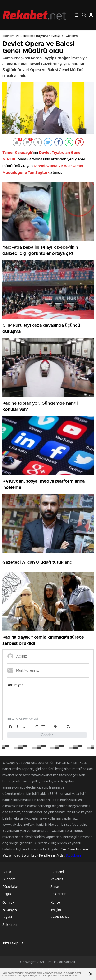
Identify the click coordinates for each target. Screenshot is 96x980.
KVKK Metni (60, 917)
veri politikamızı (52, 976)
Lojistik (8, 917)
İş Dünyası (10, 910)
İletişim (56, 910)
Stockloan (73, 856)
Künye (55, 903)
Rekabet (57, 879)
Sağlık (7, 894)
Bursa (7, 872)
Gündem (72, 36)
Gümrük (8, 903)
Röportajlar (10, 887)
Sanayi (55, 887)
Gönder (47, 735)
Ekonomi (57, 872)
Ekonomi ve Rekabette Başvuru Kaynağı (31, 36)
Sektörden (58, 894)
